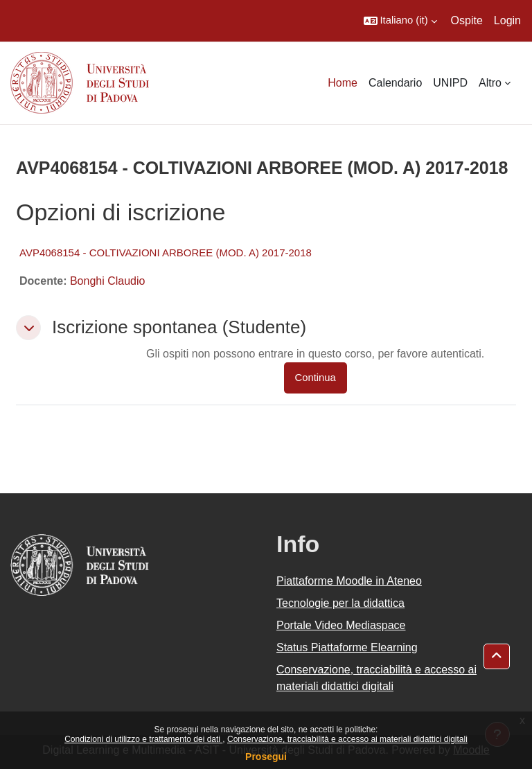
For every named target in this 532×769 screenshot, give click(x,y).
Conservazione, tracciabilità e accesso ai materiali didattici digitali (347, 739)
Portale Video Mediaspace (341, 625)
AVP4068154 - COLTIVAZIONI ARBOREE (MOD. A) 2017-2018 (166, 253)
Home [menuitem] (343, 83)
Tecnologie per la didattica (340, 603)
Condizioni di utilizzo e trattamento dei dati (143, 739)
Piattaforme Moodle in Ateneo (349, 581)
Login (507, 20)
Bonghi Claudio (108, 281)
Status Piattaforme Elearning (347, 647)
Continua (316, 378)
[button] (400, 21)
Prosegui (266, 757)
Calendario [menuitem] (395, 83)
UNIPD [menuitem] (450, 83)
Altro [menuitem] (490, 83)
